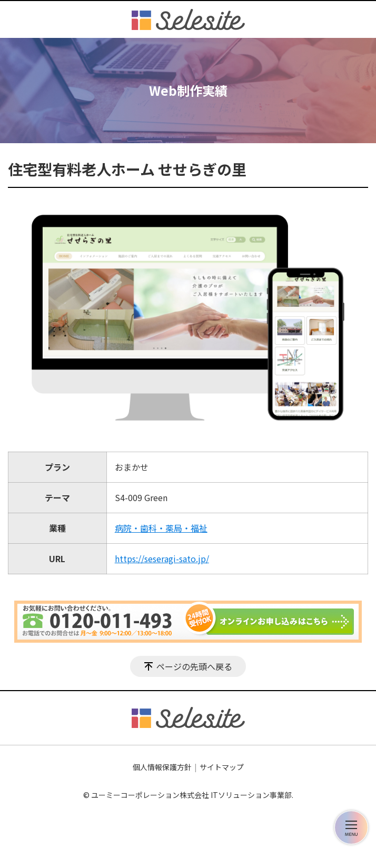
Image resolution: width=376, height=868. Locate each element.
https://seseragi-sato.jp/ (162, 558)
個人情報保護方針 (162, 767)
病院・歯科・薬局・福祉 (161, 528)
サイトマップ (222, 767)
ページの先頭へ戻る (194, 666)
